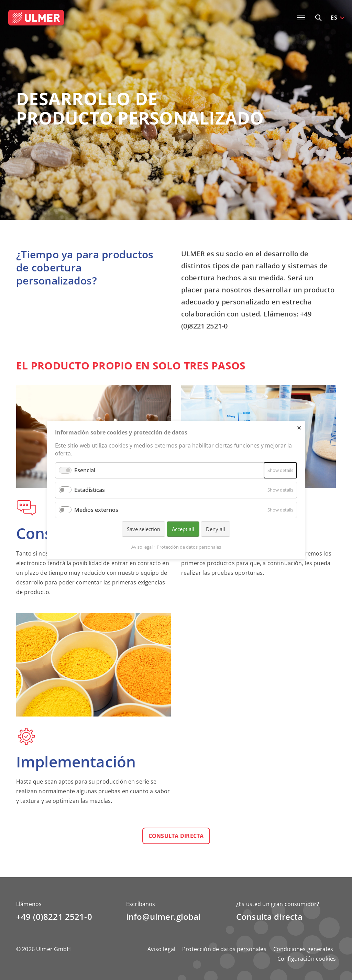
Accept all (183, 529)
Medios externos (96, 510)
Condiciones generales (303, 949)
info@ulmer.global (164, 917)
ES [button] (334, 18)
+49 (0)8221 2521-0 (54, 917)
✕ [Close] (299, 428)
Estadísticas (90, 490)
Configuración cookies (307, 959)
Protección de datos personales (224, 949)
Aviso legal (161, 949)
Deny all (216, 529)
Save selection (144, 529)
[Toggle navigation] (301, 18)
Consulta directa (176, 836)
